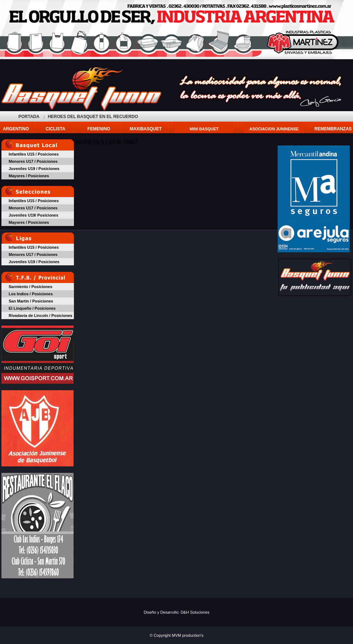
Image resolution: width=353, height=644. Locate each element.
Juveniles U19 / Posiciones (34, 169)
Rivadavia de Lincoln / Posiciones (41, 316)
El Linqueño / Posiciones (32, 308)
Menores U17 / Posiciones (33, 161)
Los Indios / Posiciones (31, 294)
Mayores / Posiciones (29, 176)
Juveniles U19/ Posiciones (34, 215)
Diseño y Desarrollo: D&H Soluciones (177, 612)
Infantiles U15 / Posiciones (34, 154)
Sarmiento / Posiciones (30, 287)
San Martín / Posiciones (31, 301)
